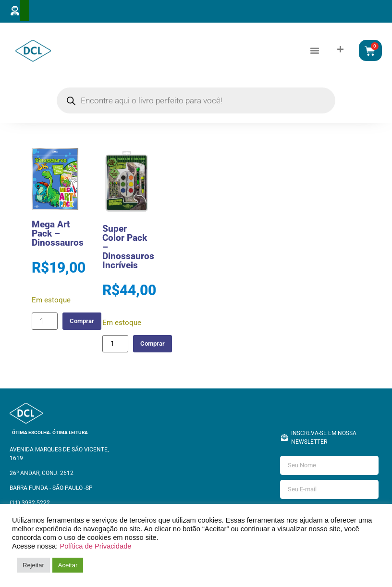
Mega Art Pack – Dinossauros (58, 236)
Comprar (86, 323)
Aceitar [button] (68, 565)
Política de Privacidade (95, 546)
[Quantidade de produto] (45, 323)
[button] (315, 51)
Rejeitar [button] (33, 565)
